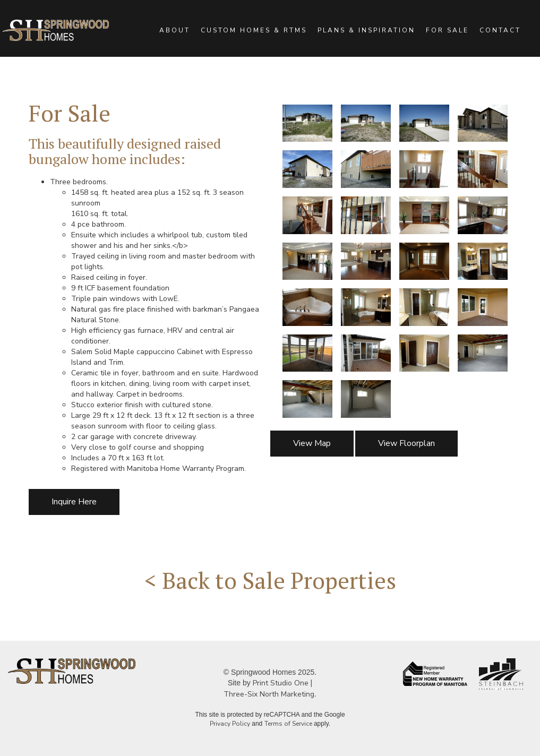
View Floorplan (406, 443)
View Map (312, 443)
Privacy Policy (230, 724)
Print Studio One (281, 683)
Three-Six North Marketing (269, 694)
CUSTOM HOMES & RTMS (254, 30)
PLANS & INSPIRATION (366, 30)
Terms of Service (288, 724)
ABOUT (175, 30)
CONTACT (500, 30)
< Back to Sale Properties (270, 580)
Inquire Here (74, 502)
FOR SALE (447, 30)
